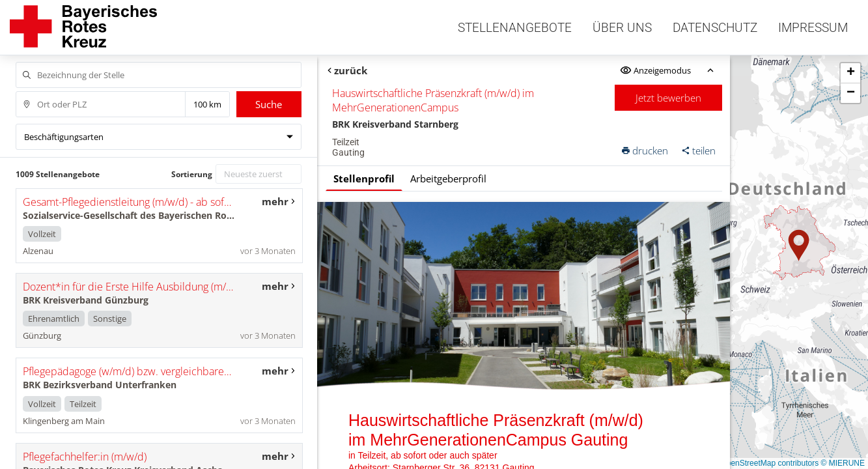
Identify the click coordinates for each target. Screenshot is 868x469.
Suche (269, 104)
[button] (799, 246)
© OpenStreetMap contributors (765, 463)
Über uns (622, 28)
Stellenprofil (364, 178)
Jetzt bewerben (668, 98)
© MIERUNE (843, 463)
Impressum (813, 28)
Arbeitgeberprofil (448, 178)
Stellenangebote (515, 28)
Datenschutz (715, 28)
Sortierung (192, 174)
